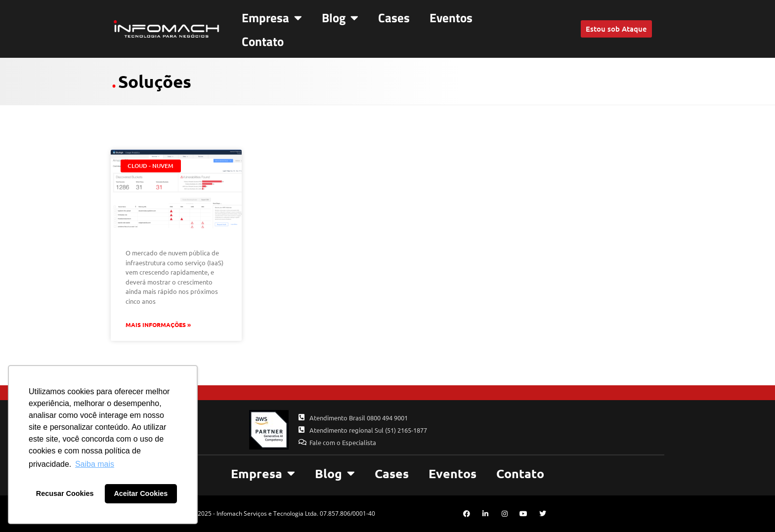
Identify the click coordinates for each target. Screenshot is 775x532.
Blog (340, 18)
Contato (263, 41)
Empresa (272, 18)
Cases (394, 18)
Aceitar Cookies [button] (141, 493)
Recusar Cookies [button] (65, 493)
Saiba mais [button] (95, 464)
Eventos (451, 18)
